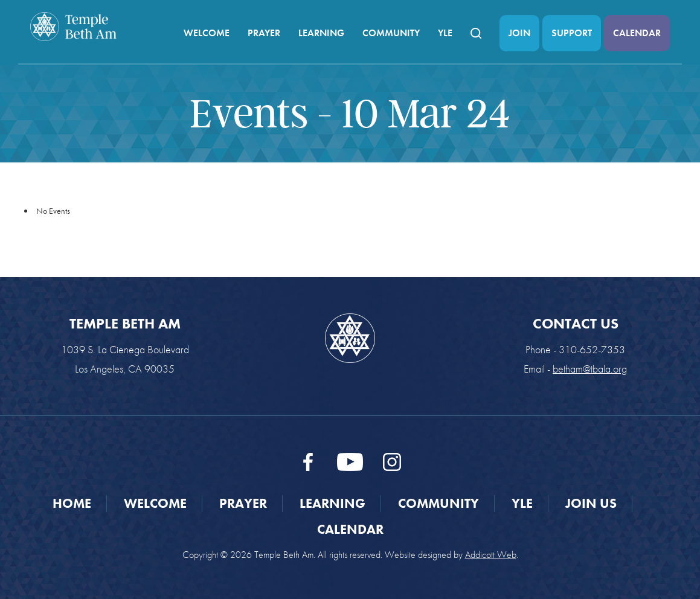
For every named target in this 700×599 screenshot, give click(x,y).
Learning (321, 33)
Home (72, 503)
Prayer (264, 33)
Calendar (637, 33)
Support (572, 33)
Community (391, 33)
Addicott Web (491, 555)
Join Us (591, 503)
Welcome (207, 33)
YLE (445, 33)
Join (519, 33)
